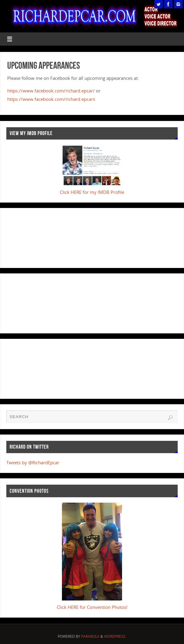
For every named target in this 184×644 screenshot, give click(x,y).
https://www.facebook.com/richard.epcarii (51, 99)
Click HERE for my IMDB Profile (92, 192)
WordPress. (115, 636)
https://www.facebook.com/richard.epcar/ (51, 91)
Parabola (90, 636)
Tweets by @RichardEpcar (33, 462)
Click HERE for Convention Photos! (92, 607)
